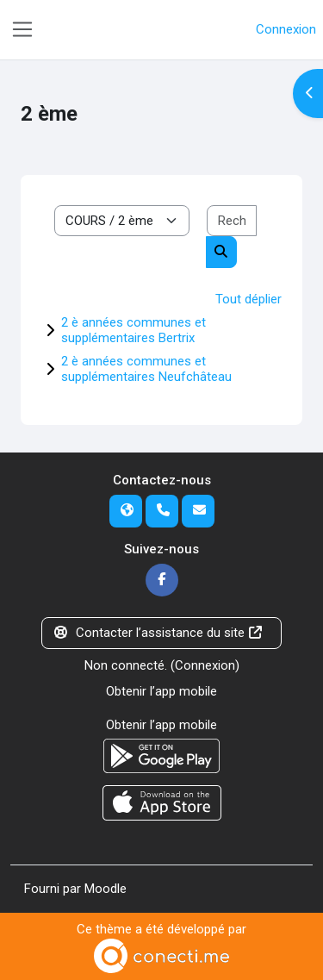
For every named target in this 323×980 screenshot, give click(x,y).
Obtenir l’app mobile (161, 691)
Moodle (106, 889)
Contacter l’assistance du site (158, 633)
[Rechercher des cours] (232, 221)
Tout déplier (248, 299)
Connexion (286, 29)
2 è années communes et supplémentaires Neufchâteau (146, 369)
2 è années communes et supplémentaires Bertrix (134, 330)
